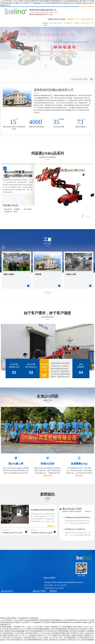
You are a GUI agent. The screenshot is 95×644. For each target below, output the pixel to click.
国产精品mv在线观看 (77, 632)
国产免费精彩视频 (62, 632)
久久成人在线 (46, 634)
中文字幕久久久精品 (42, 628)
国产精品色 (78, 628)
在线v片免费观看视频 (58, 630)
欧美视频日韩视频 (59, 634)
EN (92, 23)
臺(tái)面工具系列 (31, 76)
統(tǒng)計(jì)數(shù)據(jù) (86, 617)
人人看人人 (29, 628)
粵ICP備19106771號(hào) (50, 615)
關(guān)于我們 (39, 592)
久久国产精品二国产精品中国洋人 (27, 634)
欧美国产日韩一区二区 (16, 637)
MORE (87, 512)
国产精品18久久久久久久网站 (21, 630)
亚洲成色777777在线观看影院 (62, 628)
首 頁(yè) (36, 23)
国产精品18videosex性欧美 (78, 630)
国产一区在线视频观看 (68, 639)
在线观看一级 (19, 628)
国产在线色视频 (64, 637)
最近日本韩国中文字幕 (75, 634)
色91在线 (7, 639)
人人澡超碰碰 (31, 637)
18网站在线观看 (77, 637)
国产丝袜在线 (49, 632)
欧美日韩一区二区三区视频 (47, 637)
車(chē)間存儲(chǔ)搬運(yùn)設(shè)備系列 (71, 76)
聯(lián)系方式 (83, 23)
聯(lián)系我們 (50, 579)
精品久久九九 (37, 639)
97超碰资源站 (8, 634)
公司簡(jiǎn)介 (62, 23)
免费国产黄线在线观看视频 (15, 632)
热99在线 (27, 639)
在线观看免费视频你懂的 (33, 641)
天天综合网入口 (17, 639)
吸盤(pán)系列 (20, 76)
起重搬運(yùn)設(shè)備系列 (47, 76)
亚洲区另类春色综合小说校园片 (55, 641)
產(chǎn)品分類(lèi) (48, 23)
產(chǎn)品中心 (7, 592)
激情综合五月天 (74, 641)
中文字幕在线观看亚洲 (15, 641)
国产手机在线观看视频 (34, 632)
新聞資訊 (73, 23)
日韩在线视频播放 (88, 641)
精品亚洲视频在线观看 (41, 630)
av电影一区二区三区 (51, 639)
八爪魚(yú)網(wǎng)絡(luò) (68, 617)
